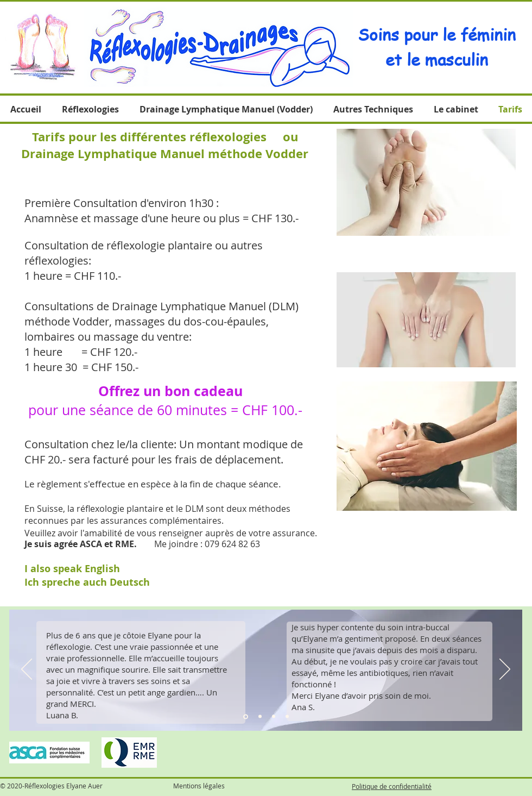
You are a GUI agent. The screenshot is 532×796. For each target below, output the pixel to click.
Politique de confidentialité (392, 786)
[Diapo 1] (246, 716)
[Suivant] (505, 670)
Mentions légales (199, 786)
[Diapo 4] (287, 717)
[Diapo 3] (274, 717)
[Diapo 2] (260, 717)
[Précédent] (27, 670)
